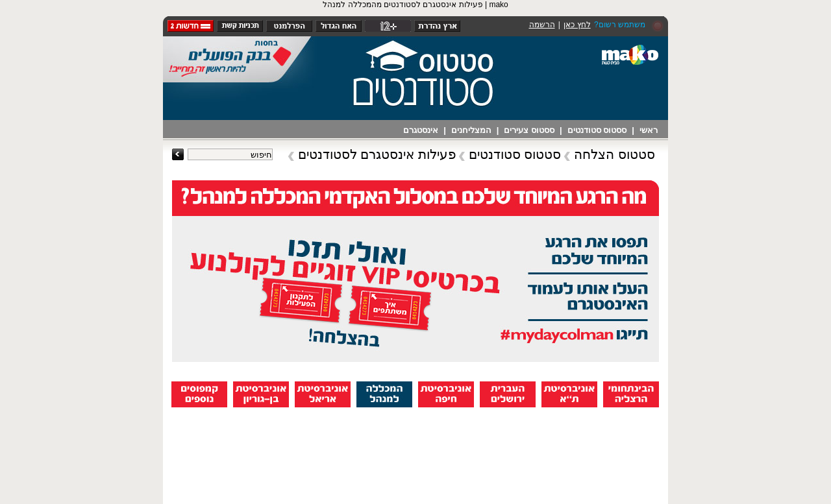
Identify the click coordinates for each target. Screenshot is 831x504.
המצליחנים (471, 130)
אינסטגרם (421, 130)
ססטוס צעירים (529, 130)
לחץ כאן (577, 25)
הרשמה (542, 25)
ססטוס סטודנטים (597, 130)
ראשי (649, 130)
